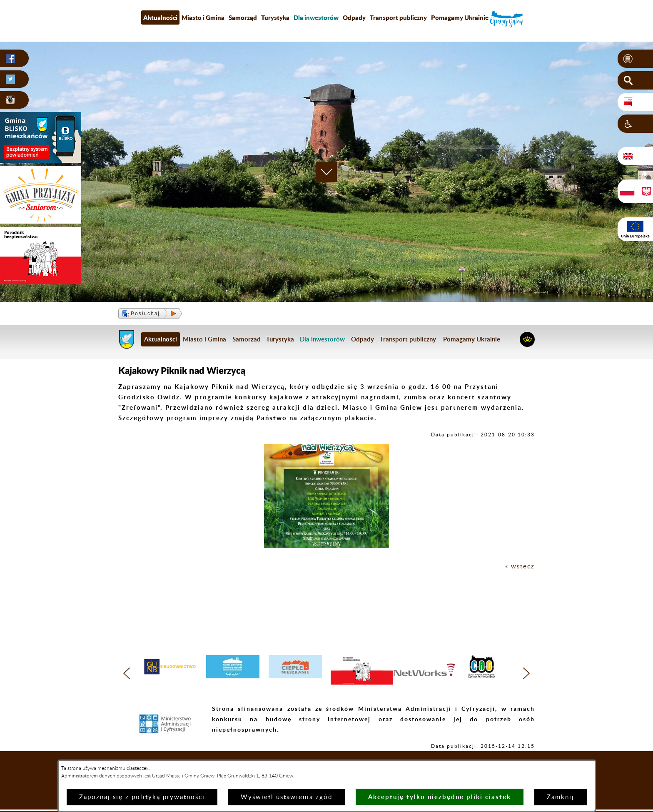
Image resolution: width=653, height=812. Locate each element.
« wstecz (520, 567)
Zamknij (561, 797)
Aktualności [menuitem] (160, 17)
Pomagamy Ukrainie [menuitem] (460, 17)
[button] (635, 59)
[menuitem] (316, 17)
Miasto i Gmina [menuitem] (203, 17)
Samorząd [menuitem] (243, 17)
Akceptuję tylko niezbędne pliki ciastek (440, 797)
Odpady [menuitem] (354, 17)
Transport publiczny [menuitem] (398, 17)
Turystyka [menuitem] (275, 17)
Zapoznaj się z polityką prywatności (142, 797)
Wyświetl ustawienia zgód (287, 797)
